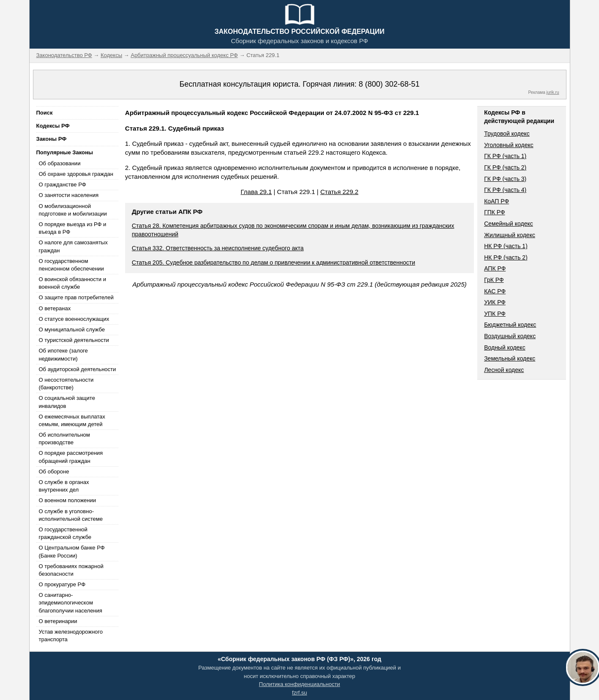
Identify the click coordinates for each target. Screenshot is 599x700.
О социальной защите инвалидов (67, 402)
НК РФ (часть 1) (506, 246)
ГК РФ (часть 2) (505, 167)
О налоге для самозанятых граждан (73, 246)
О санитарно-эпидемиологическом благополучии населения (71, 603)
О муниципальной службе (72, 329)
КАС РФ (495, 291)
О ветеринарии (58, 621)
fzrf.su (299, 693)
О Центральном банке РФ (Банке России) (72, 551)
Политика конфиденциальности (300, 684)
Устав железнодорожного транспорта (71, 636)
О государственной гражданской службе (65, 533)
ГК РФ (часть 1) (505, 156)
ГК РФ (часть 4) (505, 190)
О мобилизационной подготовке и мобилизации (73, 210)
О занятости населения (69, 195)
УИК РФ (495, 302)
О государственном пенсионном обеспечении (71, 265)
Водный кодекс (505, 347)
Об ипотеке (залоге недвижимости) (63, 354)
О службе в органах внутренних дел (64, 486)
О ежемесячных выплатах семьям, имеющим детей (72, 420)
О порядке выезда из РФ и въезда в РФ (73, 228)
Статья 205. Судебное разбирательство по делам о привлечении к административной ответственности (274, 262)
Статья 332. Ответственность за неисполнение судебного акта (218, 248)
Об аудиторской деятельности (78, 369)
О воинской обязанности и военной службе (72, 283)
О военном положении (68, 500)
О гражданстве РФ (63, 185)
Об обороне (54, 472)
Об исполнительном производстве (64, 439)
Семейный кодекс (509, 224)
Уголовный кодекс (509, 145)
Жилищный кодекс (510, 235)
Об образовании (60, 163)
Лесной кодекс (504, 370)
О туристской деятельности (74, 340)
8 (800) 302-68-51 (389, 84)
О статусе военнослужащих (74, 319)
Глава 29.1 (256, 192)
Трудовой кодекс (507, 134)
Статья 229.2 (339, 192)
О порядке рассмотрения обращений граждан (71, 457)
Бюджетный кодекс (510, 325)
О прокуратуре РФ (62, 584)
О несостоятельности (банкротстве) (66, 384)
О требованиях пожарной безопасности (71, 570)
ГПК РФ (495, 212)
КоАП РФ (496, 201)
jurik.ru (553, 92)
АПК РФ (495, 268)
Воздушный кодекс (510, 336)
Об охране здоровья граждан (76, 174)
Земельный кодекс (510, 358)
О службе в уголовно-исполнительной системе (71, 515)
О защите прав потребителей (76, 297)
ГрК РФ (494, 280)
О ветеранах (55, 308)
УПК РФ (495, 314)
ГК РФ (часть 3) (505, 179)
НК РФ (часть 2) (506, 257)
